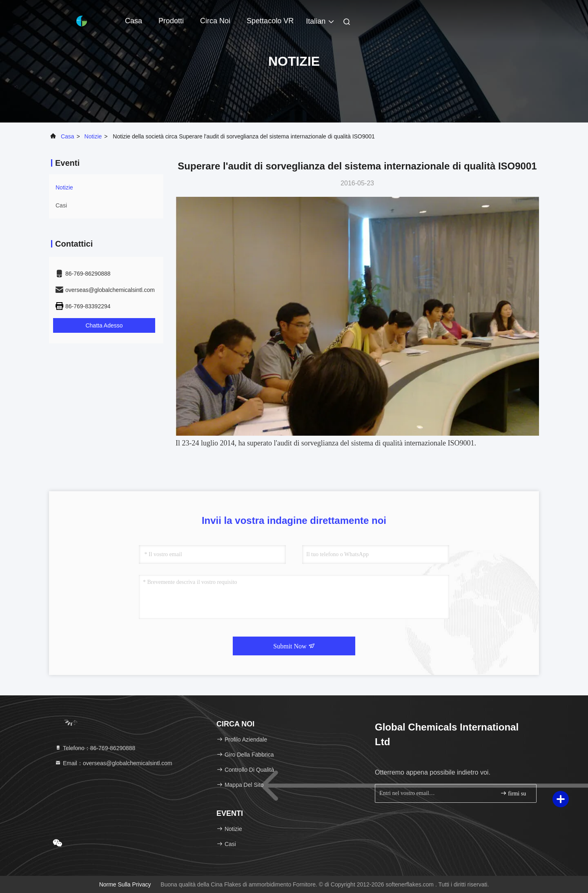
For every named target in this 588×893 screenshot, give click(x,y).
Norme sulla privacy (125, 884)
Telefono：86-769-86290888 (95, 748)
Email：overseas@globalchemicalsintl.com (114, 763)
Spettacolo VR (270, 21)
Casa (134, 21)
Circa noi (215, 21)
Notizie (93, 136)
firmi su (513, 793)
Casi (61, 205)
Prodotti (171, 21)
